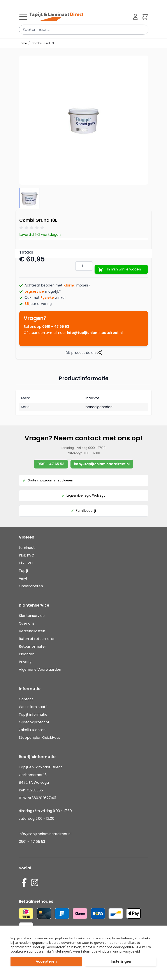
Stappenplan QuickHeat (40, 738)
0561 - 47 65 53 (56, 327)
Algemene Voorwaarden (40, 669)
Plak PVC (26, 555)
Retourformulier (33, 646)
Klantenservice (32, 616)
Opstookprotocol (34, 722)
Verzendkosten (32, 631)
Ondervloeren (31, 586)
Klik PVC (26, 563)
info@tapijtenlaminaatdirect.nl (95, 333)
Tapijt (24, 571)
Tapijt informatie (33, 714)
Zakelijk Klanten (32, 730)
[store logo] (79, 17)
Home (23, 43)
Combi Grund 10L (43, 43)
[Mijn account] (135, 17)
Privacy (25, 662)
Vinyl (23, 578)
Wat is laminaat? (34, 707)
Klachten (27, 654)
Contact (26, 699)
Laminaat (27, 548)
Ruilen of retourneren (37, 639)
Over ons (27, 623)
